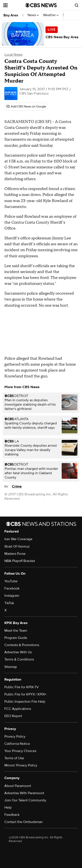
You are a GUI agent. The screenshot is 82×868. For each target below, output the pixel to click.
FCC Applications (18, 709)
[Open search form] (77, 5)
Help (8, 807)
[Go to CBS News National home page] (41, 5)
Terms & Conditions (19, 659)
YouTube (11, 581)
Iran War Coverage (18, 539)
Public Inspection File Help (25, 702)
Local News (13, 55)
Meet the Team (16, 631)
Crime (17, 486)
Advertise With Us (18, 652)
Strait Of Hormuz (17, 546)
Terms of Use (14, 758)
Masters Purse (15, 554)
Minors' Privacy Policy (21, 765)
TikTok (9, 603)
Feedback (12, 815)
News (33, 15)
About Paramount (18, 786)
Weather (51, 15)
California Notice (17, 744)
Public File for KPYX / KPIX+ (25, 694)
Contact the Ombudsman (24, 822)
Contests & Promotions (22, 645)
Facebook (12, 588)
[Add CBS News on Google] (26, 107)
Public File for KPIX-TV (22, 687)
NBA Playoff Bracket (20, 561)
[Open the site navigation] (14, 5)
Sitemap (11, 667)
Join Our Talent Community (25, 800)
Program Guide (16, 638)
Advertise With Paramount (24, 793)
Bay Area (11, 15)
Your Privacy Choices (20, 751)
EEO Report (13, 716)
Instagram (12, 596)
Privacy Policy (15, 737)
